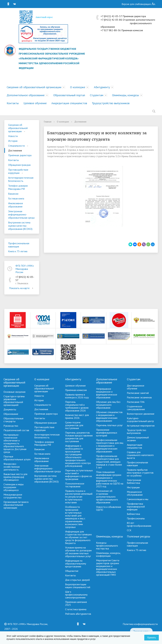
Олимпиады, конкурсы (125, 95)
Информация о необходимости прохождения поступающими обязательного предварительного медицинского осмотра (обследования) (78, 456)
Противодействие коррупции (18, 171)
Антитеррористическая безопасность (21, 179)
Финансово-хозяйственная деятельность (12, 467)
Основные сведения (14, 392)
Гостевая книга (16, 198)
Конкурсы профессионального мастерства (107, 546)
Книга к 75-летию (18, 251)
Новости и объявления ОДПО (109, 508)
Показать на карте (22, 288)
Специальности (16, 146)
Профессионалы (136, 518)
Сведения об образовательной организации (34, 87)
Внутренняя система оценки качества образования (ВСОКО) (20, 226)
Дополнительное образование (26, 95)
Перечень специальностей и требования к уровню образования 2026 (77, 406)
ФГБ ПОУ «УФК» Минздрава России (25, 269)
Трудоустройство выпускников (111, 103)
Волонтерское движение (141, 414)
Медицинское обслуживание (135, 493)
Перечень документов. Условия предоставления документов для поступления (79, 437)
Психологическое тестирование (75, 485)
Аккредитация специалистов (69, 103)
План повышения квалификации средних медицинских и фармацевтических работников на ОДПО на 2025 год (110, 479)
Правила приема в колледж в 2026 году (77, 396)
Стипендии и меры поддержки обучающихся (14, 487)
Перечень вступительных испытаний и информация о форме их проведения (79, 475)
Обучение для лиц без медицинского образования (108, 405)
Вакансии (13, 194)
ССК (129, 530)
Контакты (13, 103)
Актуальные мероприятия (141, 426)
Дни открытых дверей (77, 580)
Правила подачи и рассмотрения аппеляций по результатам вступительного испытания (79, 497)
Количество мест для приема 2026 (77, 416)
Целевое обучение (35, 103)
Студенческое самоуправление (136, 408)
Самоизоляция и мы (138, 499)
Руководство (11, 426)
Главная (48, 122)
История (13, 141)
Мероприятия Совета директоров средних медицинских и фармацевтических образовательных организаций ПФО (108, 568)
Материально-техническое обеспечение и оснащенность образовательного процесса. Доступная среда (15, 443)
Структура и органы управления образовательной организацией (14, 401)
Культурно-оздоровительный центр (140, 420)
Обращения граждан (19, 165)
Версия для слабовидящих (139, 4)
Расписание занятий (138, 393)
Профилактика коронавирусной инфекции (136, 507)
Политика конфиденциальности (140, 624)
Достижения (15, 150)
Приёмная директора (20, 155)
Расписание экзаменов (139, 397)
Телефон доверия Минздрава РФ (18, 187)
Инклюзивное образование (16, 205)
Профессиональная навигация (19, 245)
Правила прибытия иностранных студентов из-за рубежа (140, 473)
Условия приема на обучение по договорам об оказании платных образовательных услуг (78, 552)
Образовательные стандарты (13, 420)
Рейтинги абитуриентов (78, 614)
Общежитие (72, 571)
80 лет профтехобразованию (139, 524)
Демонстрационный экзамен (138, 439)
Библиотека (133, 514)
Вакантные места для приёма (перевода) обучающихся (15, 477)
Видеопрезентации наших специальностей (78, 586)
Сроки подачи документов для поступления (74, 425)
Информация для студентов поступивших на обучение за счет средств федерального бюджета (78, 537)
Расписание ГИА (136, 402)
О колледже (78, 87)
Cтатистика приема (76, 609)
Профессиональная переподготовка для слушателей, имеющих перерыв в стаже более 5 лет (109, 462)
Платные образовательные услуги (17, 458)
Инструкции (133, 487)
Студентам (97, 95)
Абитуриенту (102, 87)
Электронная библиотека (134, 481)
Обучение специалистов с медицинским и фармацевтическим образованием (109, 416)
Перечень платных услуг (109, 425)
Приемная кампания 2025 (76, 603)
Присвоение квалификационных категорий (107, 433)
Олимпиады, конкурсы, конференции (108, 554)
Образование (11, 414)
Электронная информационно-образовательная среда (21, 214)
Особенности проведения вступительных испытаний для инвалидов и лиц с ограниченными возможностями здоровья (75, 517)
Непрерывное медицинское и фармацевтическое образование (107, 393)
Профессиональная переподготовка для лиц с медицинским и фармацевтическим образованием (110, 446)
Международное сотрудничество (13, 496)
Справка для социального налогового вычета (140, 455)
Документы (10, 409)
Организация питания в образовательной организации (16, 505)
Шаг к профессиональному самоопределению (76, 595)
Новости (13, 136)
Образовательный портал (69, 95)
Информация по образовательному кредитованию (76, 563)
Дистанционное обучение (136, 387)
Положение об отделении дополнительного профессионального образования (107, 497)
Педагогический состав (16, 430)
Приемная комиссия (76, 390)
